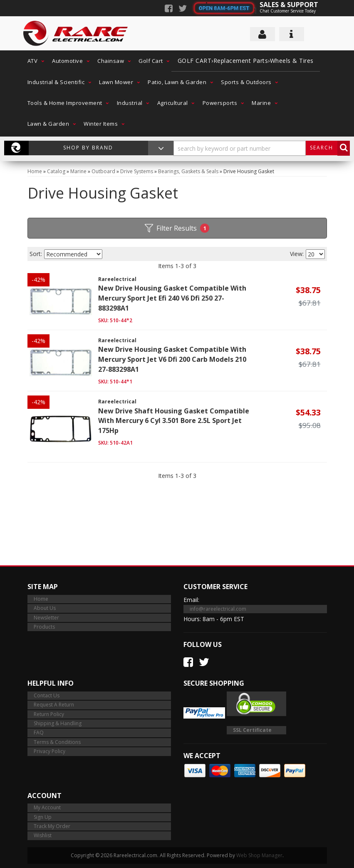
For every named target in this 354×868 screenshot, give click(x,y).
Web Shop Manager (259, 855)
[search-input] (240, 148)
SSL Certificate (252, 730)
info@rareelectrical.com (218, 609)
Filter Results (177, 228)
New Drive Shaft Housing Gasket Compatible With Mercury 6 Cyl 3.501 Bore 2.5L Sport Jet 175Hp (174, 421)
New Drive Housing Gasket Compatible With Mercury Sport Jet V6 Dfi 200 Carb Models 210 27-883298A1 (172, 359)
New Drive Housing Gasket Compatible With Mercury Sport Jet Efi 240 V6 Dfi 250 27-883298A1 (172, 298)
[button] (34, 61)
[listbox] (73, 254)
